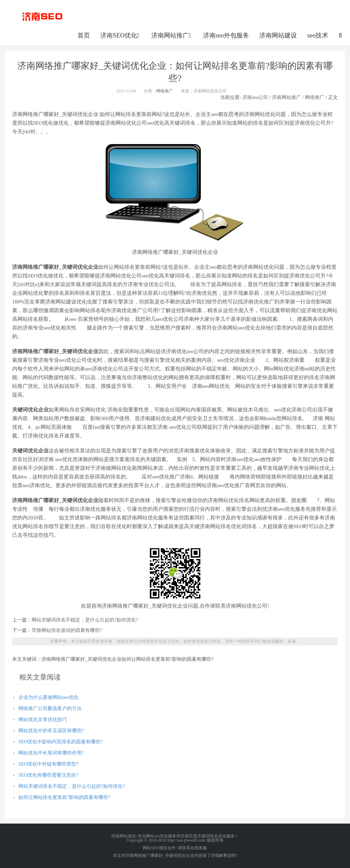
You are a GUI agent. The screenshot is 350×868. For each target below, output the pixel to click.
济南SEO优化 (121, 35)
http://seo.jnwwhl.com (42, 16)
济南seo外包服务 (226, 35)
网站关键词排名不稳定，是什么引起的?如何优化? (85, 620)
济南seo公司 (255, 97)
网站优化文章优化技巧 (43, 720)
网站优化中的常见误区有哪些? (51, 731)
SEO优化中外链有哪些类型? (48, 764)
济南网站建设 (278, 35)
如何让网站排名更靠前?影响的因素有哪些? (64, 797)
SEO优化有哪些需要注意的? (48, 775)
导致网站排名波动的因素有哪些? (67, 630)
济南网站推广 (172, 35)
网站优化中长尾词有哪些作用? (51, 753)
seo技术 (318, 35)
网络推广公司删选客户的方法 (50, 708)
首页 (84, 35)
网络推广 (165, 91)
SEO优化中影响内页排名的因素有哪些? (61, 742)
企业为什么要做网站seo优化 (48, 697)
